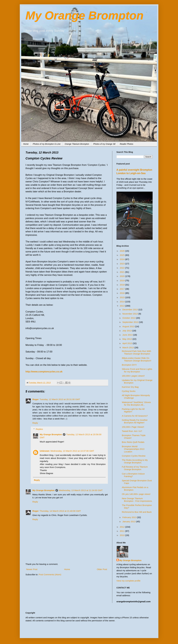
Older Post (102, 569)
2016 (123, 293)
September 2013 (131, 322)
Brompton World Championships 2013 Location (133, 449)
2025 (123, 255)
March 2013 (128, 347)
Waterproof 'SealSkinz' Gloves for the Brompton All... (136, 404)
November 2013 (130, 314)
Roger (36, 399)
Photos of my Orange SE (104, 144)
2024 (123, 259)
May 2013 (127, 339)
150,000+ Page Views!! (133, 427)
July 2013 (127, 331)
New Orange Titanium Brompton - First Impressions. (137, 500)
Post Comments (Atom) (50, 574)
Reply (35, 423)
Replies (39, 429)
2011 (123, 531)
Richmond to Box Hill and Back (137, 512)
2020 (123, 276)
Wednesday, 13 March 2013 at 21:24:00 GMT (81, 490)
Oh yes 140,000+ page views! (136, 494)
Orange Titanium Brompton (77, 144)
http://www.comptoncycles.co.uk (44, 372)
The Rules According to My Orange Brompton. (135, 461)
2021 (123, 272)
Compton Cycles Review (134, 456)
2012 (123, 527)
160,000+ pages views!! (133, 376)
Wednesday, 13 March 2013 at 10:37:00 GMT (72, 451)
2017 (123, 289)
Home (26, 144)
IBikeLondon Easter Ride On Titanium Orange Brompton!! (137, 359)
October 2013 (129, 318)
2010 (123, 535)
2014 (123, 302)
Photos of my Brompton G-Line (47, 144)
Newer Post (32, 569)
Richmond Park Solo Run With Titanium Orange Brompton (136, 352)
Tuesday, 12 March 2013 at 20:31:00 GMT (60, 399)
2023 (123, 264)
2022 (123, 268)
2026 (123, 251)
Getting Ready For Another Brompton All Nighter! (135, 421)
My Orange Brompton (85, 16)
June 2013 (128, 335)
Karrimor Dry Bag (130, 387)
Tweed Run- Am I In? (132, 431)
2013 (123, 306)
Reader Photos (127, 144)
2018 (123, 285)
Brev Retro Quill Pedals (133, 442)
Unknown (45, 451)
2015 (123, 297)
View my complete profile (128, 581)
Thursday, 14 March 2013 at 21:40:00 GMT (60, 511)
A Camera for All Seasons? (135, 416)
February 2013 (130, 517)
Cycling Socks (129, 391)
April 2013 (128, 343)
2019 (123, 280)
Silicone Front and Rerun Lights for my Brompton (137, 370)
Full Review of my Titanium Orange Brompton (135, 468)
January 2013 (129, 521)
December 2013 (130, 310)
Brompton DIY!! (129, 365)
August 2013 (129, 326)
